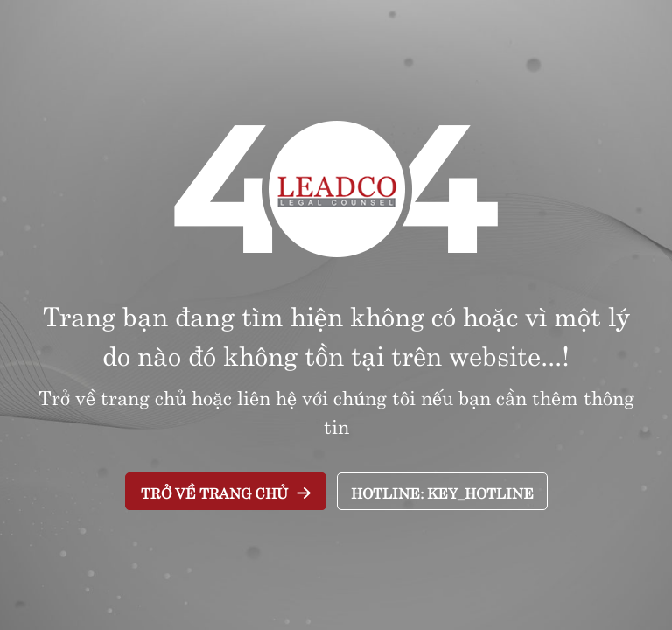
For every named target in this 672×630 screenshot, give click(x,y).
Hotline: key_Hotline (442, 492)
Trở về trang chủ (214, 492)
